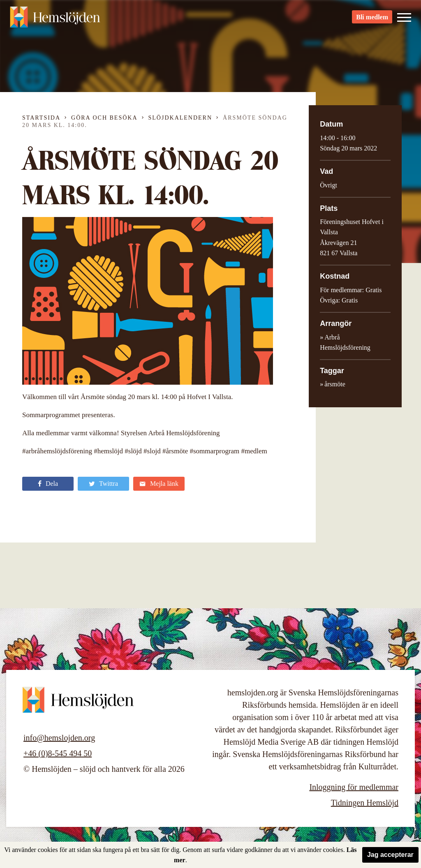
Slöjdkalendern (180, 118)
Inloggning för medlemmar (354, 787)
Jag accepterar (390, 855)
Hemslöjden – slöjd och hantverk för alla (55, 21)
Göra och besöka (104, 118)
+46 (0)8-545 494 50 (58, 753)
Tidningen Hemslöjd (365, 803)
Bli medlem (372, 21)
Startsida (41, 118)
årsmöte (335, 384)
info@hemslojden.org (59, 738)
